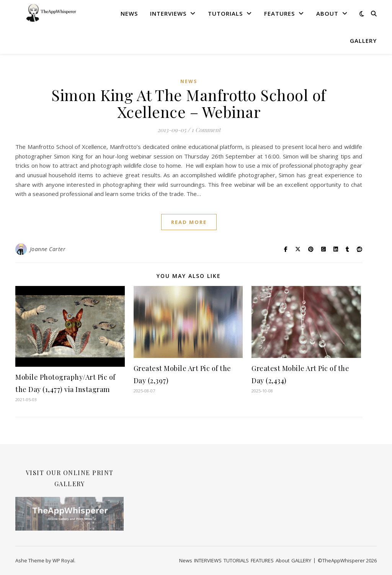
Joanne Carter (48, 249)
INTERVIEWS (168, 13)
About (327, 13)
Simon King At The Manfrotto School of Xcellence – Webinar (189, 103)
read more (189, 222)
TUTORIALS (225, 13)
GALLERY (363, 41)
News (129, 13)
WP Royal (63, 560)
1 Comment (206, 130)
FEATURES (279, 13)
